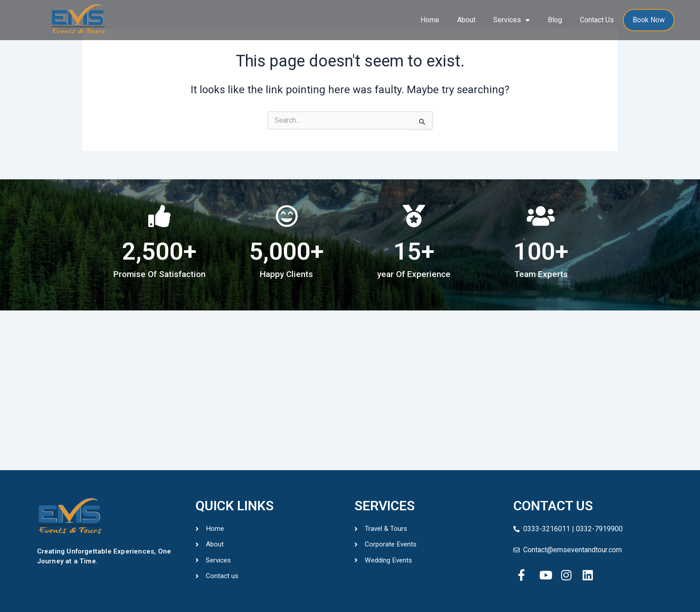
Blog (555, 20)
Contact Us (597, 20)
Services (512, 20)
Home (430, 20)
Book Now (649, 20)
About (466, 20)
